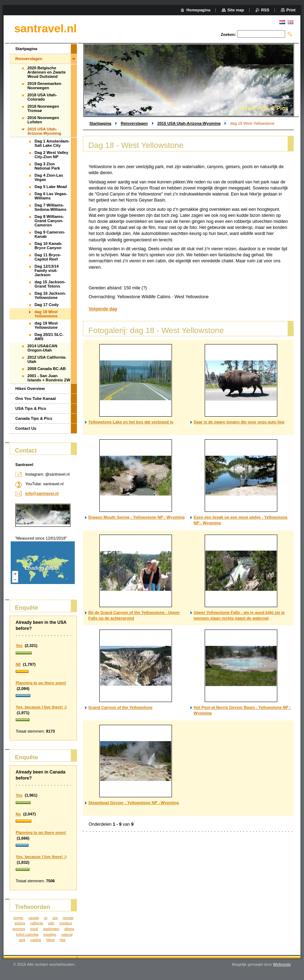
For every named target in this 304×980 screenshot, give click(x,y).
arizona (20, 923)
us (45, 918)
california (37, 923)
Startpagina (100, 123)
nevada (68, 918)
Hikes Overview (30, 389)
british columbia (27, 935)
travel (34, 929)
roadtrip (36, 940)
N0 (18, 664)
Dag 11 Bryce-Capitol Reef (48, 257)
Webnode (282, 964)
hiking (50, 940)
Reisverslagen (134, 123)
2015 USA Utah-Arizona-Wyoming (189, 123)
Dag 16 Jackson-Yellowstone (50, 295)
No (18, 814)
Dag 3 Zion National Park (47, 166)
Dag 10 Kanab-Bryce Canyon (48, 246)
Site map (236, 10)
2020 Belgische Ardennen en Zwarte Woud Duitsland (47, 72)
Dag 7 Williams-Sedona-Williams (50, 207)
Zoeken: (228, 34)
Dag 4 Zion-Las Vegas (49, 177)
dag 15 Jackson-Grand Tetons (50, 284)
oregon (19, 918)
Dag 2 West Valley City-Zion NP (51, 155)
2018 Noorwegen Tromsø (43, 108)
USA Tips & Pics (31, 408)
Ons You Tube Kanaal (36, 398)
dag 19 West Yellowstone (46, 325)
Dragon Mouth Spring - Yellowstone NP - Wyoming (137, 517)
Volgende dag (103, 309)
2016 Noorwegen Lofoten (43, 120)
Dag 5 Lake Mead (51, 187)
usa (55, 918)
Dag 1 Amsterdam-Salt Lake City (52, 143)
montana (66, 923)
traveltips (50, 935)
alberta (69, 929)
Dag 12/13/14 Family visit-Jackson (47, 271)
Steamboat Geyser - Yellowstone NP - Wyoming (133, 803)
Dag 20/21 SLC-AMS (49, 337)
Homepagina (198, 10)
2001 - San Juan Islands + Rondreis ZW (49, 378)
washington (51, 929)
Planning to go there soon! (41, 683)
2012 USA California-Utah (47, 359)
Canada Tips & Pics (34, 418)
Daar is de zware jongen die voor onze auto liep (239, 422)
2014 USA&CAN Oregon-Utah (42, 348)
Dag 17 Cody (47, 305)
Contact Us (26, 428)
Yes (19, 646)
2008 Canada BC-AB (47, 369)
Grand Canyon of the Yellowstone (120, 707)
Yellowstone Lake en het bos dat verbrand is (131, 422)
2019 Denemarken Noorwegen (44, 86)
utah (51, 923)
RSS (265, 10)
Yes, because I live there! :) (41, 707)
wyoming (19, 929)
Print (291, 10)
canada (34, 918)
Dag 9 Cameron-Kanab (50, 234)
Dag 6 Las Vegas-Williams (51, 196)
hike (63, 940)
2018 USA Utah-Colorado (42, 97)
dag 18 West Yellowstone (46, 314)
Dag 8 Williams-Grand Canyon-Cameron (49, 221)
